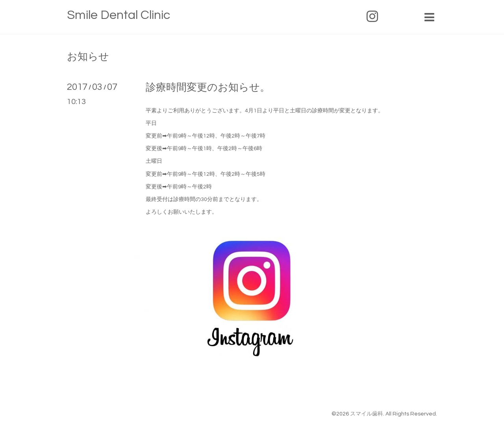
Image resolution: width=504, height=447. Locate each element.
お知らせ (88, 57)
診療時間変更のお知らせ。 (208, 88)
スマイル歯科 (367, 414)
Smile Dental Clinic (119, 15)
